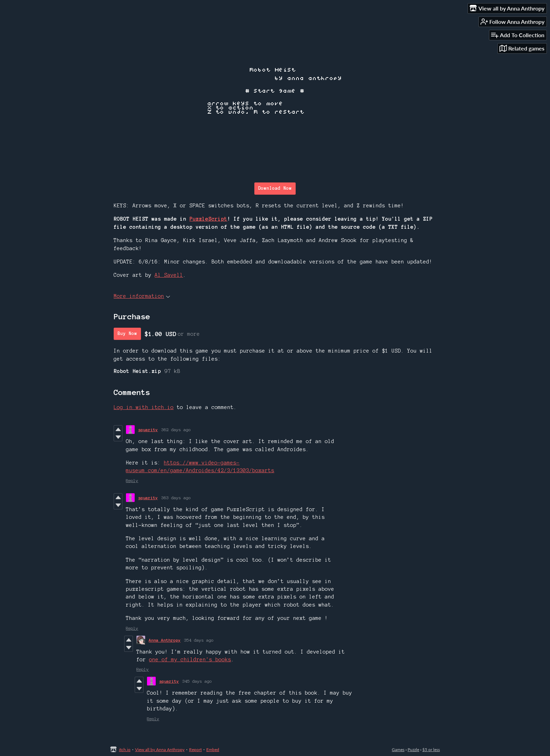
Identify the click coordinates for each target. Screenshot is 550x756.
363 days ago (176, 498)
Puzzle (413, 750)
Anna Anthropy (165, 640)
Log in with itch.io (144, 407)
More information (142, 296)
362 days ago (176, 430)
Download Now (275, 188)
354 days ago (199, 640)
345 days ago (197, 681)
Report (195, 750)
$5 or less (431, 750)
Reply (132, 480)
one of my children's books (190, 660)
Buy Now (127, 334)
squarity (148, 430)
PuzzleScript (208, 219)
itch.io (125, 750)
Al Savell (169, 275)
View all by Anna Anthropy (160, 750)
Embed (213, 750)
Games (398, 750)
